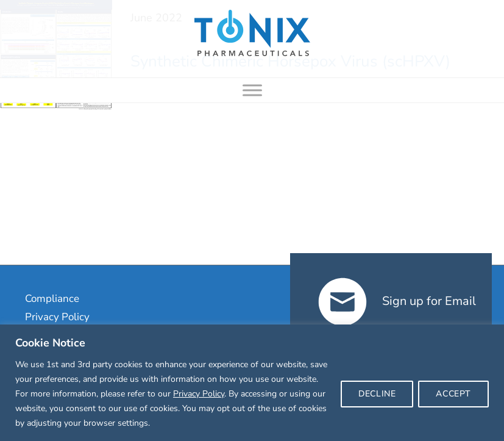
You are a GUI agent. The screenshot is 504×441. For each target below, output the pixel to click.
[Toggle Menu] (252, 90)
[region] (252, 383)
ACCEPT (453, 394)
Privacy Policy (199, 394)
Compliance (52, 299)
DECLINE (377, 394)
